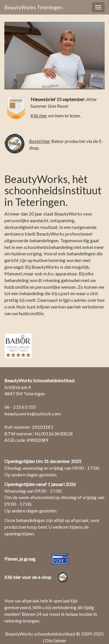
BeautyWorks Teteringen (33, 7)
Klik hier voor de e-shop (28, 577)
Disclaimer (56, 640)
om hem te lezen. (56, 115)
